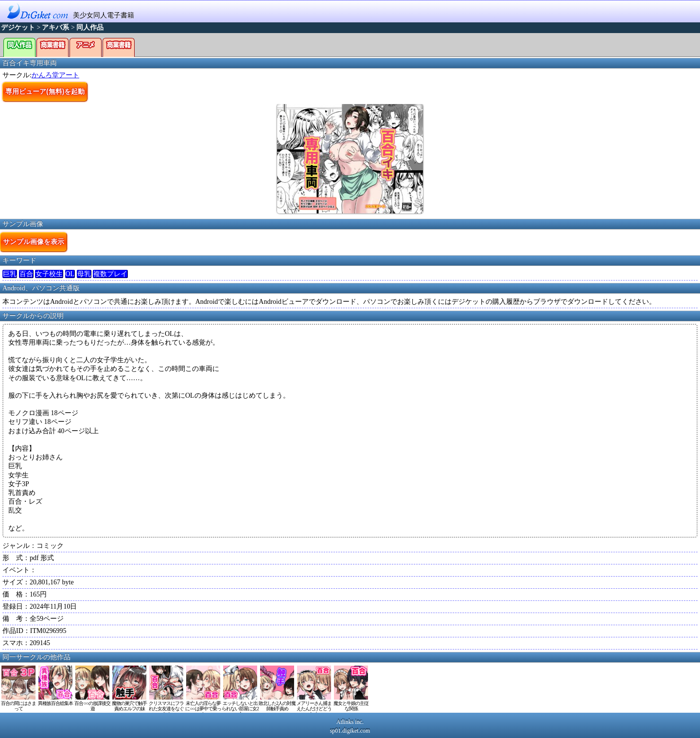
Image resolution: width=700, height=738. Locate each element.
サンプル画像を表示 (34, 242)
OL (70, 274)
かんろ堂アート (55, 75)
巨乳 (10, 274)
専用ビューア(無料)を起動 (45, 91)
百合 (26, 274)
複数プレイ (110, 274)
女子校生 (49, 274)
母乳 (84, 274)
